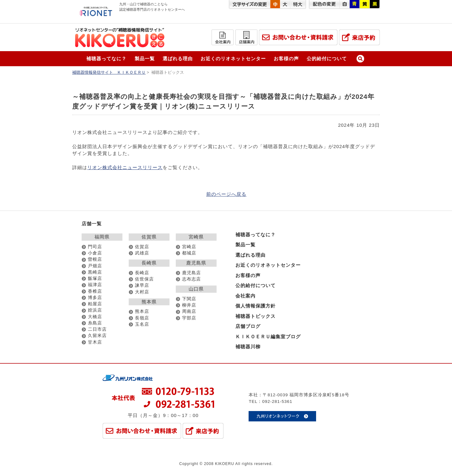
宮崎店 (189, 247)
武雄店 (142, 253)
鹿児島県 (196, 263)
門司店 (95, 247)
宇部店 (189, 318)
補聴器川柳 (248, 347)
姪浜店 (95, 310)
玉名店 (142, 324)
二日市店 (97, 329)
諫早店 (142, 285)
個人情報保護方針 (256, 306)
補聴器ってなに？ (106, 59)
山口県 (196, 289)
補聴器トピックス (256, 316)
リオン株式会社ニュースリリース (125, 167)
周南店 (189, 311)
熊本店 (142, 311)
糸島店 (95, 323)
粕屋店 (95, 304)
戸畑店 (95, 266)
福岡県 (102, 237)
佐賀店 (142, 247)
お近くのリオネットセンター (233, 59)
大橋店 (95, 317)
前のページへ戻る (226, 194)
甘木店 (95, 342)
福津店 (95, 285)
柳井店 (189, 305)
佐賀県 (149, 237)
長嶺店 (142, 318)
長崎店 (142, 273)
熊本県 (149, 302)
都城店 (189, 253)
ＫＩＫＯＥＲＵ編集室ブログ (268, 337)
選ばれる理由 (178, 59)
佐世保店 (144, 279)
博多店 (95, 298)
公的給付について (327, 59)
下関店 (189, 299)
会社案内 (245, 296)
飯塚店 (95, 278)
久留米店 (97, 336)
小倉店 (95, 253)
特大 (298, 4)
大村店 (142, 292)
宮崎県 (196, 237)
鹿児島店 (191, 273)
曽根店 (95, 259)
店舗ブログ (248, 326)
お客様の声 (286, 59)
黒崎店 (95, 272)
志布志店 (191, 279)
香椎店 (95, 291)
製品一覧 (145, 59)
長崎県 (149, 263)
